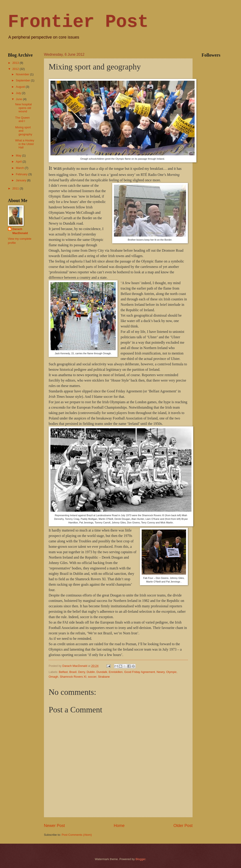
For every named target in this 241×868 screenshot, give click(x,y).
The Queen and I (22, 119)
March (20, 168)
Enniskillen (116, 672)
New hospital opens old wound (23, 108)
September (23, 80)
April (19, 162)
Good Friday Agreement (140, 672)
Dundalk (102, 672)
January (21, 180)
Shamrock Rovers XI (73, 677)
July (19, 93)
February (22, 174)
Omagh (53, 677)
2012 (16, 69)
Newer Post (54, 826)
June (19, 99)
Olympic (172, 672)
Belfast (63, 672)
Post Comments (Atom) (77, 835)
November (23, 74)
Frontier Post (78, 22)
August (21, 87)
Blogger (141, 859)
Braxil (73, 672)
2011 (16, 188)
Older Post (183, 826)
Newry (161, 672)
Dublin (91, 672)
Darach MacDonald (20, 231)
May (19, 155)
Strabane (104, 677)
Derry (82, 672)
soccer (92, 677)
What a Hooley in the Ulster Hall (25, 144)
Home (119, 826)
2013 (16, 63)
